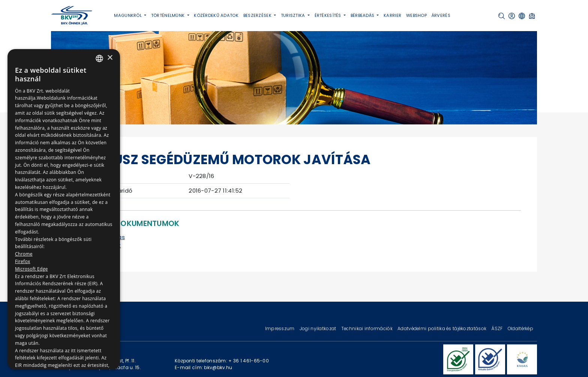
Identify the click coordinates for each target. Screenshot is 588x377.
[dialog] (64, 209)
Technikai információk (367, 328)
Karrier (392, 15)
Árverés (441, 15)
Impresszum (280, 328)
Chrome (24, 254)
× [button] (110, 58)
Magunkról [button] (128, 15)
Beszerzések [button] (258, 15)
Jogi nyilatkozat (319, 328)
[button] (502, 16)
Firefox (23, 261)
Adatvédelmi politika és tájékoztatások (442, 328)
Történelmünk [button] (169, 15)
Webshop (416, 15)
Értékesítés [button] (328, 15)
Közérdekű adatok (216, 15)
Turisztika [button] (294, 15)
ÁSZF (497, 328)
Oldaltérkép (520, 328)
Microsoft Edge (31, 269)
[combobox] (99, 58)
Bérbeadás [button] (363, 15)
